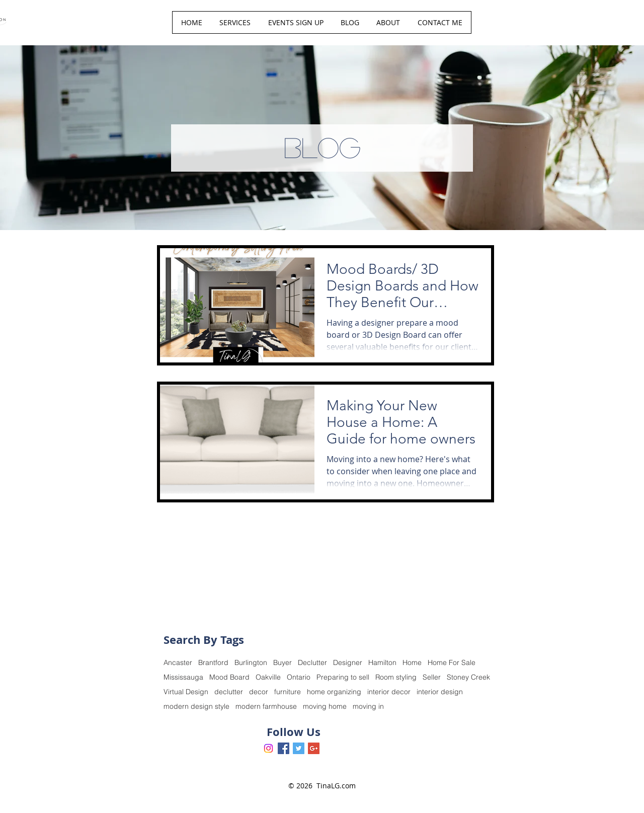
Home (412, 663)
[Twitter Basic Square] (299, 748)
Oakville (268, 677)
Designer (348, 663)
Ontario (299, 677)
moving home (325, 707)
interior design (440, 692)
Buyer (283, 663)
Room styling (396, 677)
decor (259, 692)
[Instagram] (268, 748)
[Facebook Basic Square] (284, 748)
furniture (288, 692)
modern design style (196, 707)
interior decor (389, 692)
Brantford (213, 663)
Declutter (312, 663)
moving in (368, 707)
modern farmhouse (266, 707)
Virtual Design (186, 692)
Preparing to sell (343, 677)
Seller (432, 677)
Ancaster (178, 663)
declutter (229, 692)
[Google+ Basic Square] (314, 748)
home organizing (334, 692)
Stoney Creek (468, 677)
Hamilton (382, 663)
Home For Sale (452, 663)
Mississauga (183, 677)
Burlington (251, 663)
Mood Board (229, 677)
